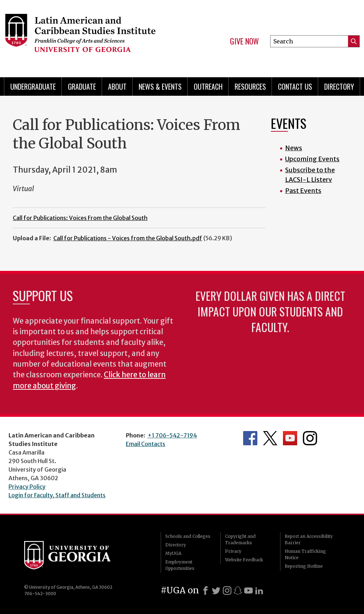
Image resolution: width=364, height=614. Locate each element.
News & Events (160, 86)
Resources (250, 86)
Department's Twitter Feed (270, 438)
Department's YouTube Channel (290, 438)
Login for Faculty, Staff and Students (57, 495)
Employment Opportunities (180, 565)
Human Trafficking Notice (305, 554)
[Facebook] (205, 591)
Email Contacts (146, 444)
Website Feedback (244, 560)
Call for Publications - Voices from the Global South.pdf (128, 238)
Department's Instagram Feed (310, 438)
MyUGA (173, 553)
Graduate (82, 86)
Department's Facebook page (250, 438)
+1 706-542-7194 (172, 435)
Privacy (233, 551)
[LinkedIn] (259, 591)
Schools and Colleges (188, 536)
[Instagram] (227, 591)
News (294, 148)
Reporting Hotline (304, 566)
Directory (339, 86)
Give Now (244, 41)
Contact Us (295, 86)
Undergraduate (33, 86)
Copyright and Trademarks (240, 539)
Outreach (208, 86)
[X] (216, 591)
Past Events (303, 191)
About (117, 86)
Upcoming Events (312, 159)
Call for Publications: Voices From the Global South (80, 218)
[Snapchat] (238, 591)
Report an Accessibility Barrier (309, 539)
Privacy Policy (27, 487)
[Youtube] (248, 591)
